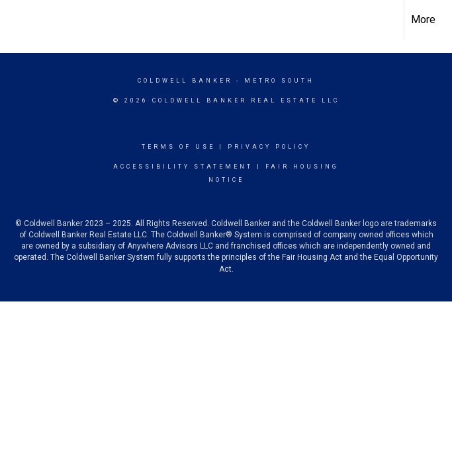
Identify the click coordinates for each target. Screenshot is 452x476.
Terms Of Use (178, 147)
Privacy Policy (269, 147)
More (423, 20)
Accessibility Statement (183, 167)
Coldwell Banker (185, 81)
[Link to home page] (17, 20)
